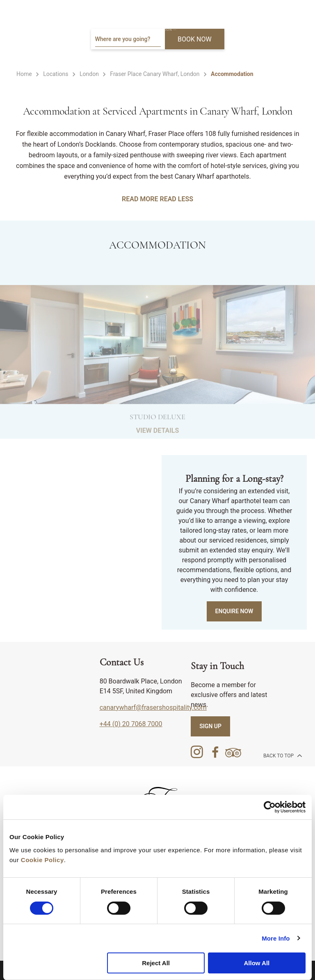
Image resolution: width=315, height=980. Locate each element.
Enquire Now (234, 611)
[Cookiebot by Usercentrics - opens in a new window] (270, 807)
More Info (276, 938)
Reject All (156, 963)
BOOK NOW (195, 39)
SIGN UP (210, 726)
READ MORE (140, 199)
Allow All (257, 963)
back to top (282, 755)
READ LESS (176, 199)
